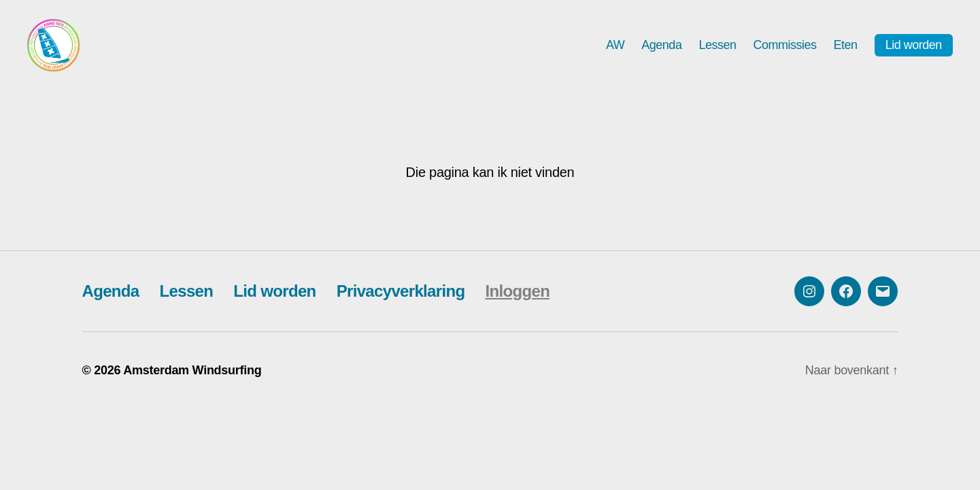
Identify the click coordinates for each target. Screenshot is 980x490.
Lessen (717, 49)
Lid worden (914, 50)
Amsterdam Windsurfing (192, 379)
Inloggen (517, 300)
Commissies (784, 49)
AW (615, 49)
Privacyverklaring (401, 300)
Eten (846, 49)
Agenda (661, 49)
